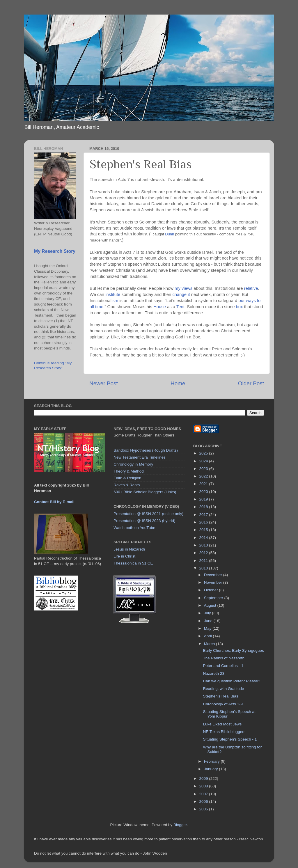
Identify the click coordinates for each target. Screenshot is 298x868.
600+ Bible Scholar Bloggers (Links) (145, 492)
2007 (204, 794)
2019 (204, 499)
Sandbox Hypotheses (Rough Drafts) (146, 450)
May (208, 628)
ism (115, 301)
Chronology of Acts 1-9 (223, 704)
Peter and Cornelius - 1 (223, 666)
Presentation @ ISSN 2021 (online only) (148, 514)
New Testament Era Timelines (139, 457)
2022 (204, 476)
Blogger (180, 825)
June (209, 621)
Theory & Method (129, 471)
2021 (204, 484)
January (212, 769)
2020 (204, 492)
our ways (247, 301)
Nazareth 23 (214, 673)
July (208, 613)
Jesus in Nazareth (129, 549)
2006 (204, 802)
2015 (204, 530)
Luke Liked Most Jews (222, 724)
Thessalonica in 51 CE (133, 563)
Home (178, 383)
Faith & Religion (127, 478)
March (210, 644)
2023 (204, 469)
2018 (204, 507)
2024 (204, 461)
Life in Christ (124, 556)
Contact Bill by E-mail (54, 502)
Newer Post (104, 383)
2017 (204, 515)
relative (251, 288)
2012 (204, 553)
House (160, 307)
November (214, 582)
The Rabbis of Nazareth (224, 658)
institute (113, 294)
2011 (204, 561)
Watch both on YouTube (134, 528)
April (209, 636)
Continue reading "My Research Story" (53, 365)
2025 (204, 453)
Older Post (251, 383)
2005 (204, 809)
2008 (204, 786)
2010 (204, 568)
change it (181, 294)
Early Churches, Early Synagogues (233, 650)
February (212, 761)
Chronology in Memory (133, 464)
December (214, 575)
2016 (204, 522)
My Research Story (55, 251)
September (214, 598)
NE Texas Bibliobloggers (224, 732)
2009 (204, 779)
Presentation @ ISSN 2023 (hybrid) (144, 521)
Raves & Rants (127, 485)
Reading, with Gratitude (223, 689)
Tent (180, 307)
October (212, 590)
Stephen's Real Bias (220, 696)
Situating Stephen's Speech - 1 (230, 739)
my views (183, 288)
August (211, 605)
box (240, 307)
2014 (204, 538)
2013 (204, 545)
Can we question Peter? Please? (232, 681)
